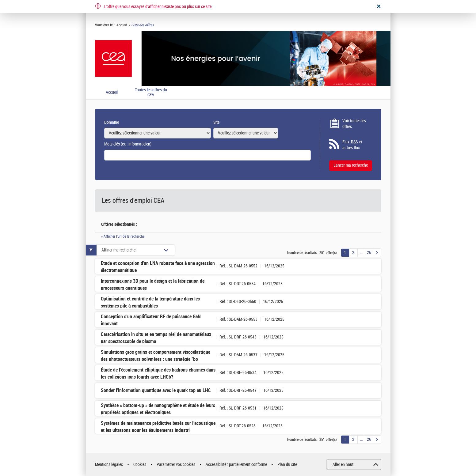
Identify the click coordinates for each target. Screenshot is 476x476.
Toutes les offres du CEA (151, 93)
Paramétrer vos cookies (176, 465)
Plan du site (287, 465)
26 (369, 253)
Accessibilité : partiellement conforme (236, 465)
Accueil (121, 25)
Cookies (140, 465)
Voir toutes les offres (354, 124)
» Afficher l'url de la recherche (123, 236)
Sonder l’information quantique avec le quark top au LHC (156, 390)
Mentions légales (109, 465)
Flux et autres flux (352, 145)
